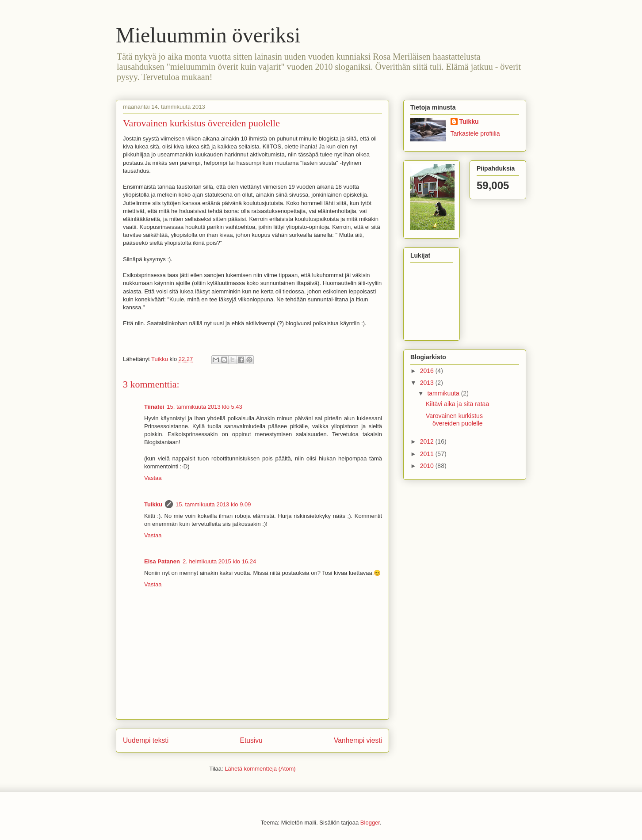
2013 (428, 383)
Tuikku (153, 504)
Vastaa (153, 478)
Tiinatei (154, 407)
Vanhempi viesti (358, 740)
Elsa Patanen (162, 561)
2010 (428, 466)
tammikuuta (444, 393)
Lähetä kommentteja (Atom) (260, 769)
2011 (428, 454)
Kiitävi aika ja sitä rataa (457, 404)
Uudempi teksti (146, 740)
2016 (428, 371)
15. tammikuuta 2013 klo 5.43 (204, 407)
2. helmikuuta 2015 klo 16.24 (219, 561)
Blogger (370, 823)
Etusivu (251, 740)
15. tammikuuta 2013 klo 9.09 (213, 504)
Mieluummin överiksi (208, 35)
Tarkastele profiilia (475, 133)
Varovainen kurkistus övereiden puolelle (454, 420)
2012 (428, 441)
